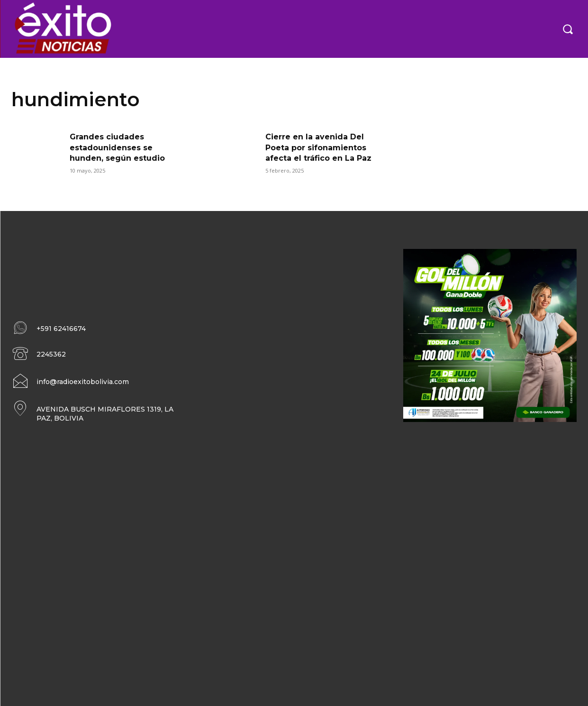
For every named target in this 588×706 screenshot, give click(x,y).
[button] (568, 29)
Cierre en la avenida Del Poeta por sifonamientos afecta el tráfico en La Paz (318, 147)
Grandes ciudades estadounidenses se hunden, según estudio (117, 147)
